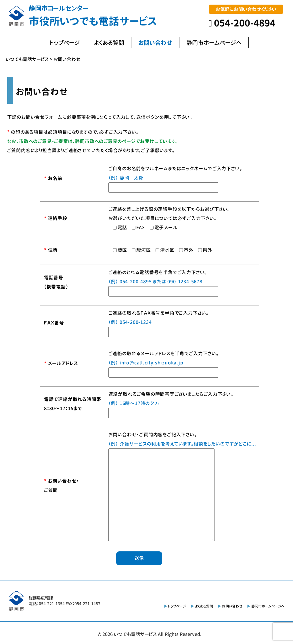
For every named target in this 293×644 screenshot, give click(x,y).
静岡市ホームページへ (214, 43)
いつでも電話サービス (135, 634)
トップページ (65, 43)
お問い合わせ (155, 43)
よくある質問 (109, 43)
